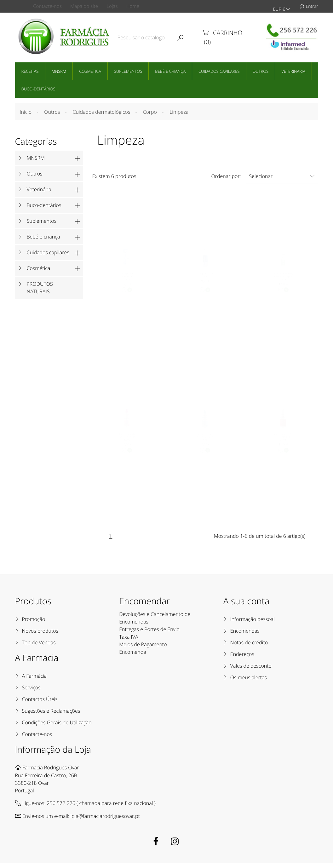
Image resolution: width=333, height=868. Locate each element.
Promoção (34, 624)
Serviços (31, 693)
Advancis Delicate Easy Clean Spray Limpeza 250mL (284, 278)
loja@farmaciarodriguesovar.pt (105, 821)
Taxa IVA (129, 642)
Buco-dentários (38, 88)
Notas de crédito (249, 648)
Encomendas (245, 636)
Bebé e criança (170, 71)
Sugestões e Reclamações (51, 716)
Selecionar (282, 175)
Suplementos (128, 71)
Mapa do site (88, 6)
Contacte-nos (50, 6)
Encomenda (133, 657)
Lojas (118, 6)
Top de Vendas (39, 648)
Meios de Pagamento (143, 650)
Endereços (242, 659)
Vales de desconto (251, 671)
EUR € (281, 6)
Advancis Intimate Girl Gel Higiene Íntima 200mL (126, 441)
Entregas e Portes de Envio (149, 635)
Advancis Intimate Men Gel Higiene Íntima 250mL (284, 441)
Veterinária (293, 71)
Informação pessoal (253, 624)
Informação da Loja (53, 755)
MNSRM (59, 71)
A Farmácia (34, 681)
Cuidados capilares (219, 71)
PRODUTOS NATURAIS (40, 287)
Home (141, 6)
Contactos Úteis (40, 704)
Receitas (30, 71)
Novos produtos (40, 636)
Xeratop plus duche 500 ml (205, 276)
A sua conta (246, 606)
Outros (261, 71)
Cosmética (90, 71)
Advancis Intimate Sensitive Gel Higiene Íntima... (205, 441)
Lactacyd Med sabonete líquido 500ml (126, 278)
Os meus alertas (249, 683)
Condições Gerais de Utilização (57, 728)
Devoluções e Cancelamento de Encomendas (155, 623)
